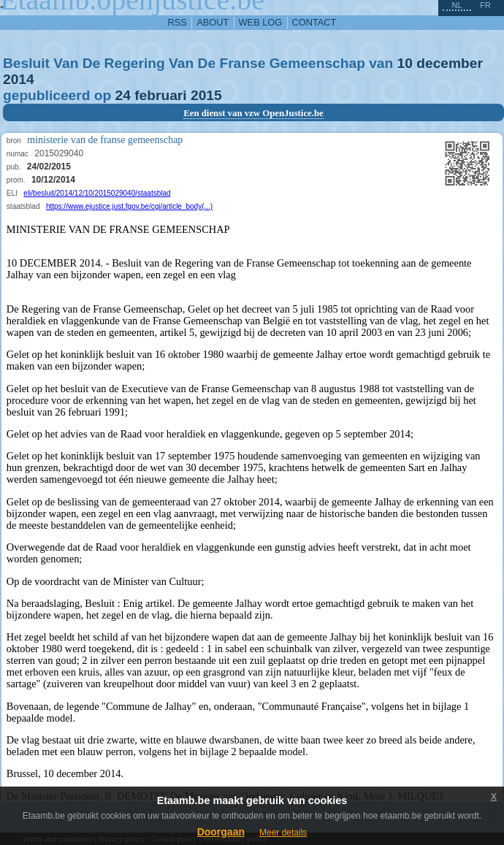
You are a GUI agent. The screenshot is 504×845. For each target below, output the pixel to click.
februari (160, 95)
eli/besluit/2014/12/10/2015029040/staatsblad (97, 193)
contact (314, 22)
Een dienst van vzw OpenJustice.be (253, 113)
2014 (19, 79)
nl (457, 5)
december (450, 63)
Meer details (283, 833)
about (213, 22)
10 (405, 63)
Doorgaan (221, 832)
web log (261, 22)
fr (485, 5)
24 (123, 95)
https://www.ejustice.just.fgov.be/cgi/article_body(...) (129, 206)
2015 (206, 95)
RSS (177, 22)
